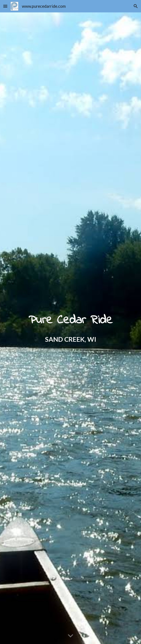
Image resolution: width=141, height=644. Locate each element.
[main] (71, 328)
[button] (5, 6)
